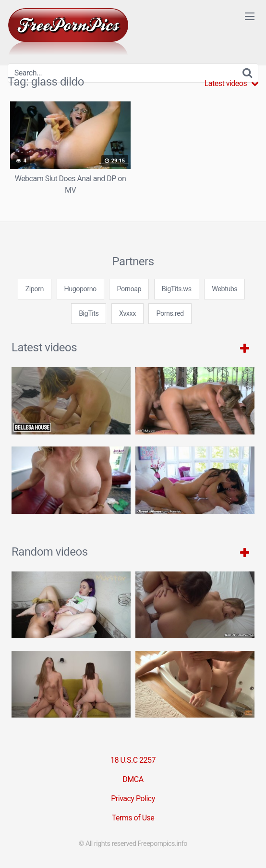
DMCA (133, 779)
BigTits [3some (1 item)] (89, 314)
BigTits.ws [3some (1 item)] (177, 289)
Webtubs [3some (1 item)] (224, 289)
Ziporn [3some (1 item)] (35, 289)
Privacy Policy (133, 799)
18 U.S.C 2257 (133, 760)
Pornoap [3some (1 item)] (129, 289)
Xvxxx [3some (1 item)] (127, 314)
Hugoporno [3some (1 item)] (80, 289)
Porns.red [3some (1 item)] (170, 314)
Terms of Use (133, 818)
